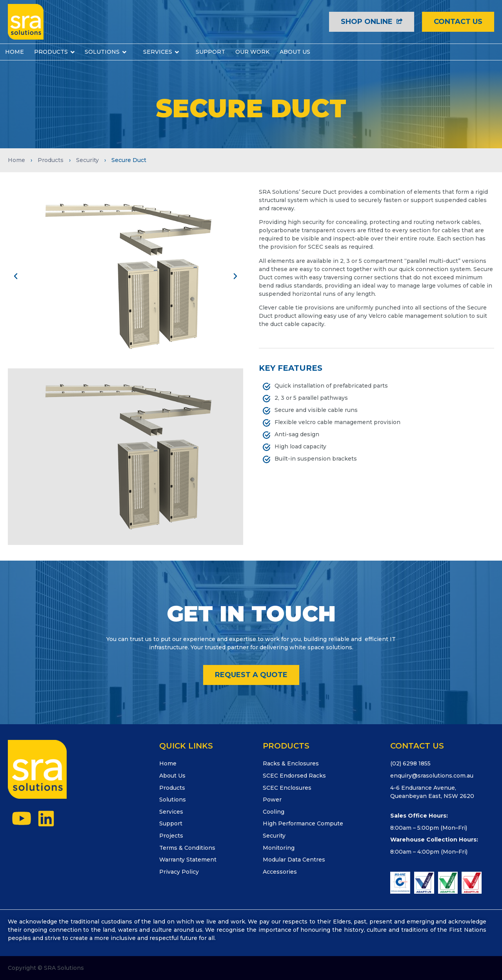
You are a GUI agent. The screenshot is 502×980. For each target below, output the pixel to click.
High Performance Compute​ (303, 823)
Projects (171, 836)
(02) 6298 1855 (410, 763)
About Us (172, 776)
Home (16, 160)
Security (87, 160)
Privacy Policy (179, 872)
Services (171, 812)
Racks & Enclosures (291, 763)
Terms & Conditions (187, 848)
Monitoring (279, 848)
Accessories (280, 872)
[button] (16, 276)
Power (272, 800)
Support (171, 823)
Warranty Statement (188, 860)
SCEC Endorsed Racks (294, 776)
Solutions (173, 800)
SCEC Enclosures (287, 788)
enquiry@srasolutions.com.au (432, 776)
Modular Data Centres (294, 860)
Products (51, 160)
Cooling (274, 812)
